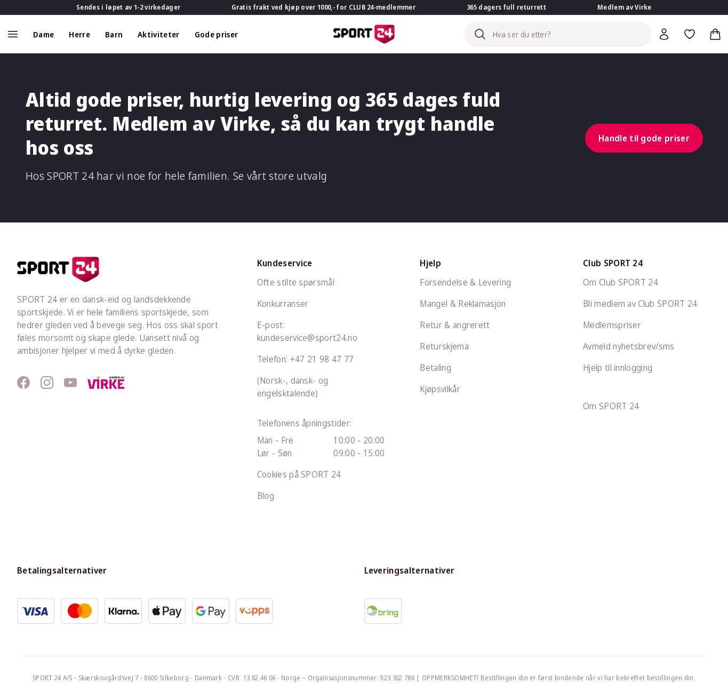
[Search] (558, 34)
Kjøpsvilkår (440, 389)
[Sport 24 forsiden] (364, 34)
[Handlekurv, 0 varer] (715, 34)
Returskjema (444, 346)
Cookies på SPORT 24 (299, 474)
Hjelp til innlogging (618, 368)
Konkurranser (283, 304)
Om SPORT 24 (611, 406)
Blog (266, 496)
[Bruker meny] (664, 34)
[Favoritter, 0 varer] (690, 34)
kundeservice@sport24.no (307, 338)
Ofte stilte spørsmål (296, 282)
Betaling (435, 368)
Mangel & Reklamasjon (463, 304)
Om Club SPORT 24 (621, 282)
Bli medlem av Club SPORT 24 (640, 304)
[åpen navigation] (13, 34)
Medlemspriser (612, 325)
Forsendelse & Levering (465, 282)
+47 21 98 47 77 (322, 359)
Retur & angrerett (455, 325)
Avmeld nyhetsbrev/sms (629, 346)
